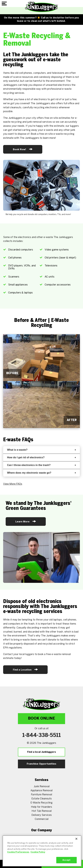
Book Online (41, 719)
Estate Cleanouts (42, 799)
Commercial (42, 819)
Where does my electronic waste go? (41, 473)
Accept (66, 864)
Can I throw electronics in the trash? (41, 465)
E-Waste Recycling (41, 803)
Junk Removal (42, 787)
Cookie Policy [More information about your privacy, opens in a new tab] (38, 856)
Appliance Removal (41, 791)
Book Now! (23, 149)
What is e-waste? (41, 450)
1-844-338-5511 (42, 735)
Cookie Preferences (18, 856)
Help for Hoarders (41, 807)
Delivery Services (42, 815)
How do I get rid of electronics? (41, 457)
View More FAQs (13, 484)
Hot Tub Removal (42, 811)
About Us (41, 837)
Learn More (26, 521)
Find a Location (25, 669)
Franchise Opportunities (41, 764)
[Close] (76, 842)
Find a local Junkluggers (42, 752)
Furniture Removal (41, 795)
